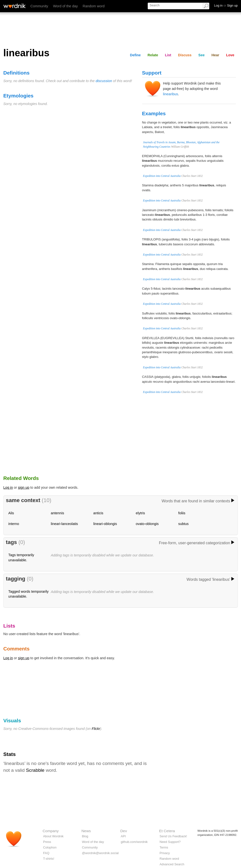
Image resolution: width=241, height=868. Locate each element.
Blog (85, 836)
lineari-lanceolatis (64, 524)
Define (135, 55)
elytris (140, 513)
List (168, 55)
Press (47, 842)
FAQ (46, 853)
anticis (98, 513)
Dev (124, 831)
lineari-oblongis (105, 524)
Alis (11, 513)
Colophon (50, 847)
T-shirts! (49, 859)
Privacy (165, 853)
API (123, 836)
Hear (215, 55)
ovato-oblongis (147, 524)
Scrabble (35, 770)
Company (51, 831)
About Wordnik (53, 836)
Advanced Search (172, 864)
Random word (94, 6)
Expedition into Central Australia (162, 176)
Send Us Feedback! (173, 836)
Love (230, 55)
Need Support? (170, 842)
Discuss (185, 55)
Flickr (96, 729)
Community (39, 6)
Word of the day (65, 6)
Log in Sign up (226, 5)
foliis (182, 513)
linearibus (171, 94)
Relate (153, 55)
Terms (164, 847)
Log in (8, 487)
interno (14, 524)
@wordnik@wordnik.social (100, 853)
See (201, 55)
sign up (24, 487)
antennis (57, 513)
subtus (183, 524)
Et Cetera (167, 831)
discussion (104, 81)
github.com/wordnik (134, 842)
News (86, 831)
